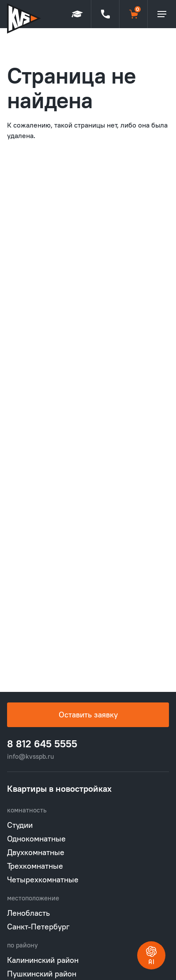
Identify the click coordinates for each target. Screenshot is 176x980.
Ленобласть (28, 913)
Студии (20, 825)
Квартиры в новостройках (59, 788)
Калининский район (43, 960)
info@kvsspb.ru (30, 756)
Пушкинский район (42, 974)
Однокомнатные (36, 839)
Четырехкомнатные (43, 879)
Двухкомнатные (36, 852)
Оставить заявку (88, 715)
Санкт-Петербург (38, 927)
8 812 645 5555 (42, 744)
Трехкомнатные (35, 866)
